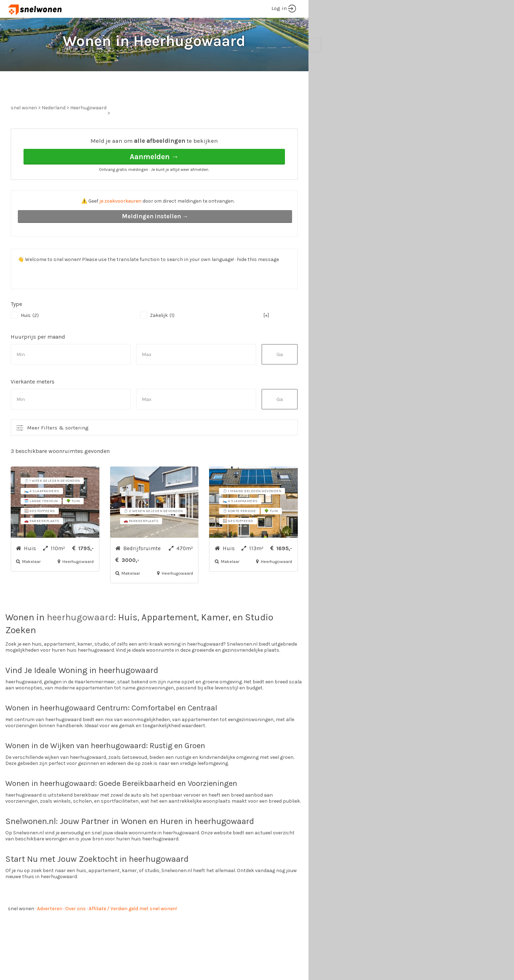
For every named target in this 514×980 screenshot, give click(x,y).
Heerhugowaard (88, 134)
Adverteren (50, 935)
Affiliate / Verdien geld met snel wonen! (133, 935)
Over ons (76, 935)
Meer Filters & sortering (58, 454)
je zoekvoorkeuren (120, 228)
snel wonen (21, 935)
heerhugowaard (80, 644)
